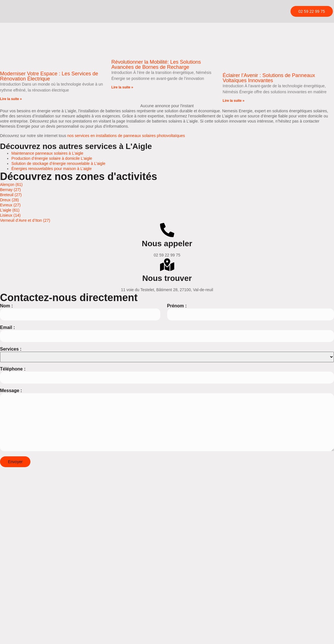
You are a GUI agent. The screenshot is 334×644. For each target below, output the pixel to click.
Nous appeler (167, 244)
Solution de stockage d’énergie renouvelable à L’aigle (58, 163)
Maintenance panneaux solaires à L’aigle (47, 153)
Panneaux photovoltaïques (82, 16)
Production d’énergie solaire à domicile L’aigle (52, 158)
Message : (11, 391)
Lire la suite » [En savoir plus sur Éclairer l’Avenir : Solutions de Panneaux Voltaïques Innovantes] (234, 101)
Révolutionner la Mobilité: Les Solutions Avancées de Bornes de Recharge (156, 65)
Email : (7, 327)
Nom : (6, 306)
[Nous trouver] (167, 265)
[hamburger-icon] (274, 6)
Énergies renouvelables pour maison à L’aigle (52, 169)
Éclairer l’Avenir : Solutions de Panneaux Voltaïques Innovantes (269, 78)
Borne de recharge (75, 5)
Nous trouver (167, 278)
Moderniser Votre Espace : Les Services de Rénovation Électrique (49, 76)
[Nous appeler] (167, 230)
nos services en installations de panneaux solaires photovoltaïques (126, 135)
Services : (11, 349)
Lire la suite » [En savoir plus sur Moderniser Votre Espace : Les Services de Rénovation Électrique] (11, 99)
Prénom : (177, 306)
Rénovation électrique (77, 27)
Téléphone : (13, 369)
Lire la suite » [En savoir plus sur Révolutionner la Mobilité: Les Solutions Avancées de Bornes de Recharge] (122, 87)
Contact (65, 38)
